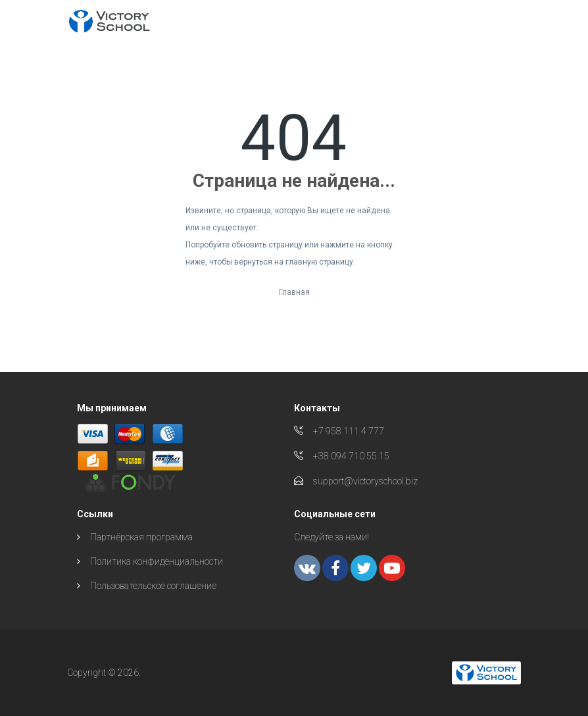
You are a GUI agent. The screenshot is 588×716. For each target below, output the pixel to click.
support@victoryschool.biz (365, 481)
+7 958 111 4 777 (349, 431)
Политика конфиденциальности (157, 561)
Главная (294, 292)
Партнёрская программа (141, 537)
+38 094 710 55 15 (351, 456)
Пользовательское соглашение (153, 586)
